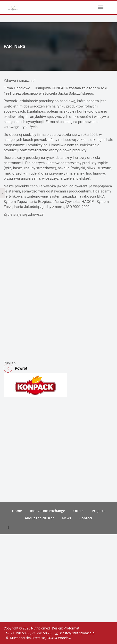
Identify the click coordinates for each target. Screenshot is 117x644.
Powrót (58, 358)
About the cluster (39, 518)
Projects (99, 511)
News (67, 518)
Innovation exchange (48, 511)
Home (17, 511)
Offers (78, 511)
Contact (86, 518)
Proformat (71, 628)
